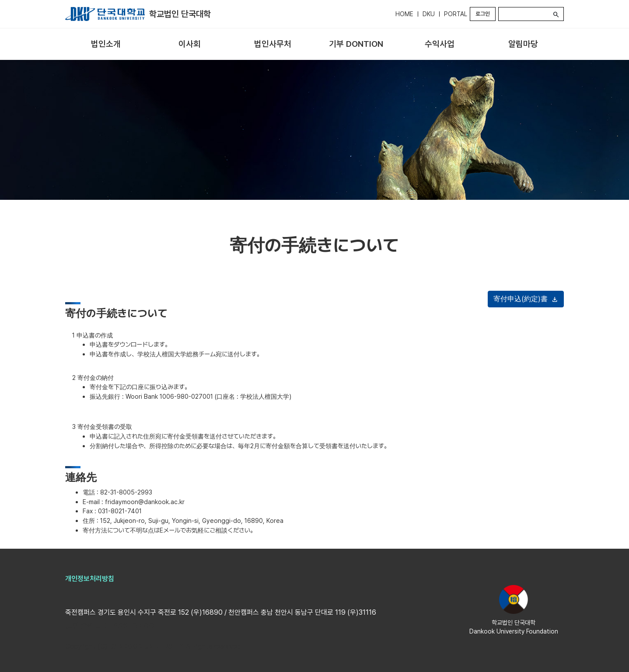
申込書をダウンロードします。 (130, 344)
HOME (404, 14)
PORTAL (456, 14)
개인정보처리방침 (90, 579)
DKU (429, 14)
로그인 (483, 14)
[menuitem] (106, 44)
